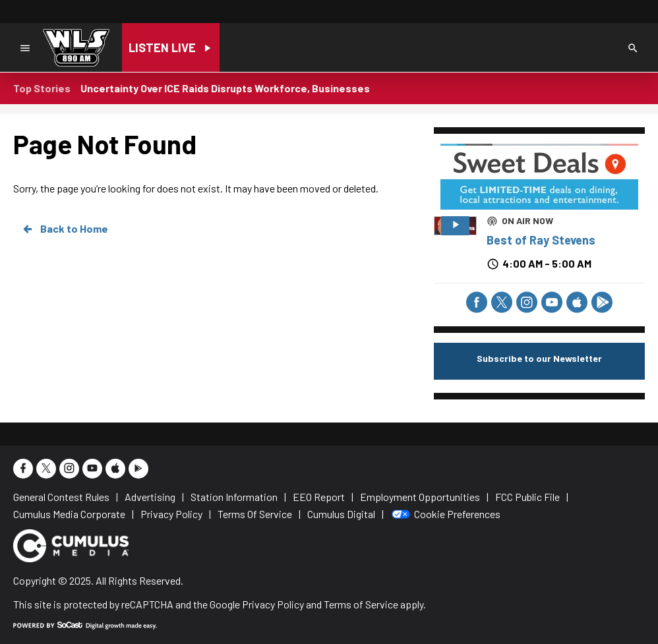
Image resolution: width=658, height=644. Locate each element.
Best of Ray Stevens (541, 240)
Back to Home (65, 229)
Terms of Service (361, 604)
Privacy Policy (273, 604)
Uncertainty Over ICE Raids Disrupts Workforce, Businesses (225, 88)
